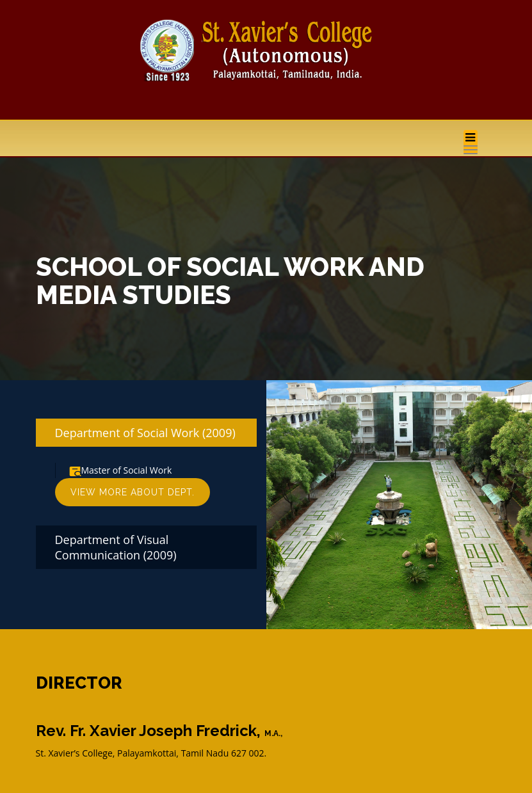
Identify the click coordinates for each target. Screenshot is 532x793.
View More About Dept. (133, 492)
